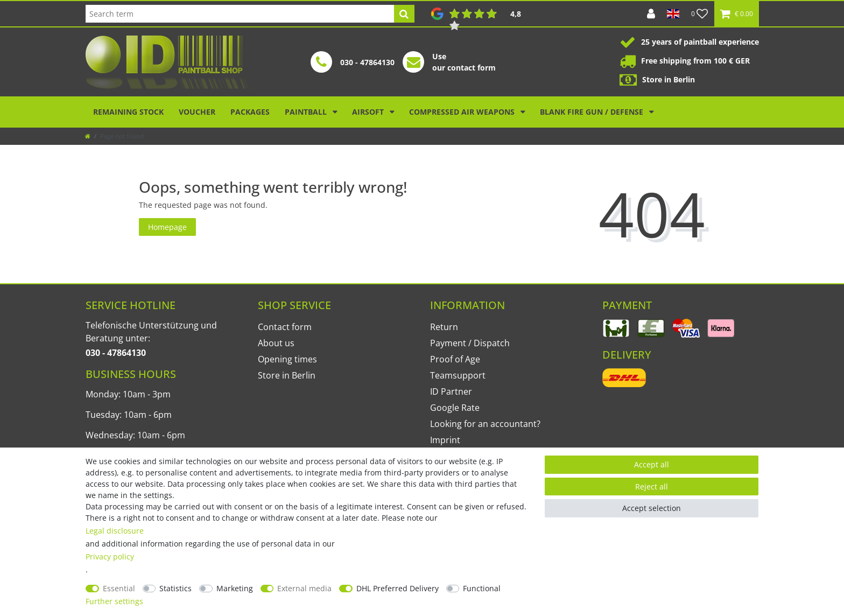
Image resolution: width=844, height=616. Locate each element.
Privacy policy (110, 556)
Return (444, 327)
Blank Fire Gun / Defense (593, 112)
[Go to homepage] (88, 136)
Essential (119, 588)
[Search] (404, 14)
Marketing (235, 588)
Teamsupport (458, 375)
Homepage (167, 227)
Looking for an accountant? (485, 424)
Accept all (652, 464)
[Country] (673, 14)
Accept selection (652, 508)
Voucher (197, 112)
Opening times (287, 359)
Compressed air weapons (463, 112)
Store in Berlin (287, 375)
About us (276, 343)
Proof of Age (455, 359)
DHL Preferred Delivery (398, 588)
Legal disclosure (115, 531)
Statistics (175, 588)
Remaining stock (128, 112)
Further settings (114, 601)
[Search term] (240, 14)
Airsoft (369, 112)
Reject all (652, 486)
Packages (250, 112)
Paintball (307, 112)
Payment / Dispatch (470, 343)
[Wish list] (700, 14)
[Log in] (651, 14)
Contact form (285, 327)
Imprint (445, 440)
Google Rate (455, 408)
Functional (482, 588)
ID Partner (451, 391)
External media (304, 588)
